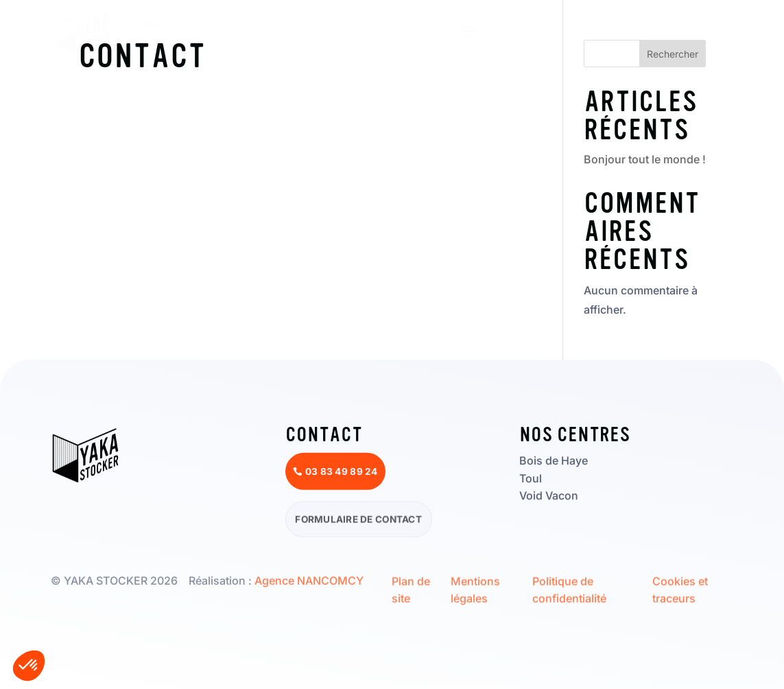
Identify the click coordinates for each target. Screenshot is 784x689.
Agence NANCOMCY (309, 581)
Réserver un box (555, 31)
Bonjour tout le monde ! (645, 159)
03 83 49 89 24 (687, 31)
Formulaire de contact (358, 521)
